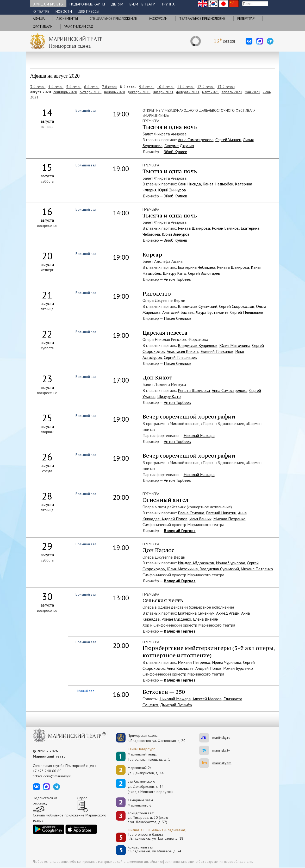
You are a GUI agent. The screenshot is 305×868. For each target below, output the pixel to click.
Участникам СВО (79, 27)
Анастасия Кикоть (183, 351)
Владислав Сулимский (198, 306)
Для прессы (89, 11)
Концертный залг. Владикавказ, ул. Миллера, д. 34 (154, 849)
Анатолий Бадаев (178, 312)
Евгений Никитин (221, 513)
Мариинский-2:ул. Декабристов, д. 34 (146, 770)
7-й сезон (110, 87)
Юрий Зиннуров (172, 190)
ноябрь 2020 (115, 92)
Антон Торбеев (177, 279)
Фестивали (43, 27)
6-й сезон (92, 87)
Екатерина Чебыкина (197, 267)
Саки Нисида (189, 184)
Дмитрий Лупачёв (176, 705)
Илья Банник (200, 519)
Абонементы (67, 19)
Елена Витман (206, 619)
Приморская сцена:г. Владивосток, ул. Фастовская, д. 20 (151, 738)
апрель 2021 (232, 92)
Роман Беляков (225, 228)
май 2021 (253, 92)
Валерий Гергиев (180, 530)
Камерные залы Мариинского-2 (140, 803)
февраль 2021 (188, 92)
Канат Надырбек (218, 184)
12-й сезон (206, 87)
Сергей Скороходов (237, 306)
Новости (64, 11)
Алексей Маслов (207, 699)
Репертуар (246, 19)
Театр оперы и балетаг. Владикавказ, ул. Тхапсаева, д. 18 (155, 837)
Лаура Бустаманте (212, 312)
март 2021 (211, 92)
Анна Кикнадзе (180, 668)
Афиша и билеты (48, 4)
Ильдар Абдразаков (196, 563)
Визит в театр (142, 4)
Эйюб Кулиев (176, 152)
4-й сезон (56, 87)
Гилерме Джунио (179, 146)
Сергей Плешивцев (247, 312)
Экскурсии (158, 19)
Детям (117, 4)
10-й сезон (166, 87)
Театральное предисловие (202, 19)
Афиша (39, 19)
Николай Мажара (199, 435)
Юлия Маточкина (235, 345)
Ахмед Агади (228, 613)
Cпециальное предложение (113, 19)
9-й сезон (147, 87)
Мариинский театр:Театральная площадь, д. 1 (149, 757)
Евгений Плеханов (217, 351)
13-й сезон (226, 87)
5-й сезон (74, 87)
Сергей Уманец (228, 140)
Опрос (82, 798)
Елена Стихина (191, 513)
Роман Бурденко (176, 619)
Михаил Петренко (229, 519)
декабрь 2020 (139, 92)
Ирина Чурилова (231, 563)
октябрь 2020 (91, 92)
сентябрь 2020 (65, 92)
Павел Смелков (178, 318)
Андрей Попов (175, 519)
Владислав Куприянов (198, 345)
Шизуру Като (175, 273)
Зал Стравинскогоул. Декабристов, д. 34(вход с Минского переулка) (150, 786)
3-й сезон (38, 87)
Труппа (168, 4)
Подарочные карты (87, 4)
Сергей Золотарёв (204, 273)
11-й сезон (186, 87)
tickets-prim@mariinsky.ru (53, 776)
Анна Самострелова (196, 140)
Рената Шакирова (194, 228)
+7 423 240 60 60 (47, 771)
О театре (41, 11)
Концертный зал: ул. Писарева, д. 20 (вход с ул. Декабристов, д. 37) (148, 817)
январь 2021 (163, 92)
